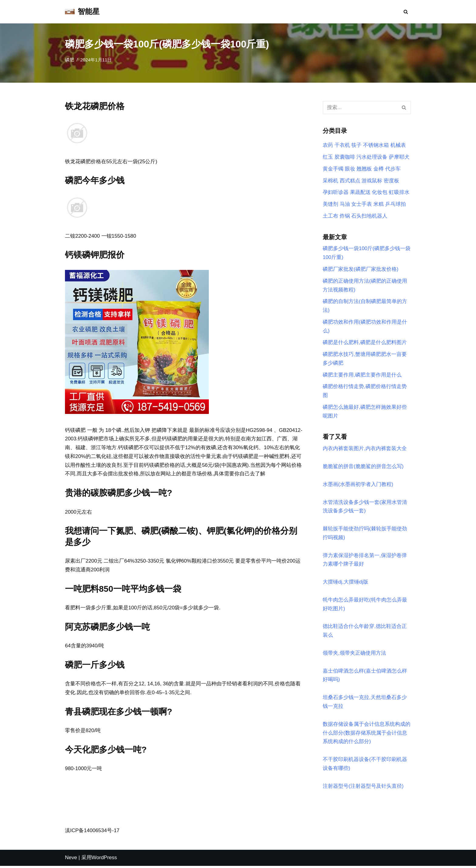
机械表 (398, 145)
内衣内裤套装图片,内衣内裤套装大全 (365, 450)
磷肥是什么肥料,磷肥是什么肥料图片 (365, 343)
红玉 (328, 157)
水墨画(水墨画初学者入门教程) (358, 486)
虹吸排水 (399, 193)
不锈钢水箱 (376, 145)
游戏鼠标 (372, 181)
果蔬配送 (360, 193)
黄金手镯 (333, 169)
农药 (328, 145)
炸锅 (345, 216)
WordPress (104, 860)
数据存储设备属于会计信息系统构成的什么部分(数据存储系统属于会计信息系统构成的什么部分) (367, 735)
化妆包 (380, 193)
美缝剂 (330, 204)
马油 (345, 204)
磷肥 (70, 60)
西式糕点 (350, 181)
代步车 (393, 169)
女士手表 (362, 204)
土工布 (330, 216)
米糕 (379, 204)
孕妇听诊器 (336, 193)
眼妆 (350, 169)
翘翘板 (364, 169)
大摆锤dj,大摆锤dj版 (345, 583)
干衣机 (342, 145)
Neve (71, 860)
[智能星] (82, 12)
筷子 (356, 145)
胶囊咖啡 (345, 157)
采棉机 (330, 181)
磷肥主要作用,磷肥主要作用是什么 (362, 375)
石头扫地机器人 (369, 216)
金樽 (379, 169)
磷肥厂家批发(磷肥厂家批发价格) (360, 269)
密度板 (391, 181)
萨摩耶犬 (399, 157)
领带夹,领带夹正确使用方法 (354, 654)
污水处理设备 (372, 157)
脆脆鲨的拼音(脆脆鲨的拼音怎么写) (363, 468)
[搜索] (406, 12)
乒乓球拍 (396, 204)
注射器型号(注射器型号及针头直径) (363, 788)
